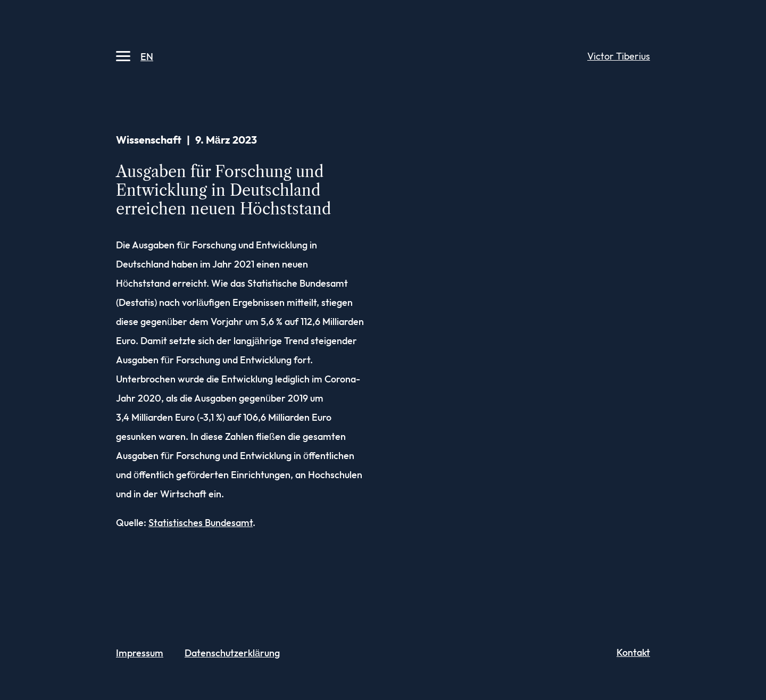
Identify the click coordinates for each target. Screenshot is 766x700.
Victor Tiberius (619, 57)
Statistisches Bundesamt (201, 523)
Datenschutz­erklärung (232, 653)
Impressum (140, 653)
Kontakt (633, 653)
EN (147, 57)
